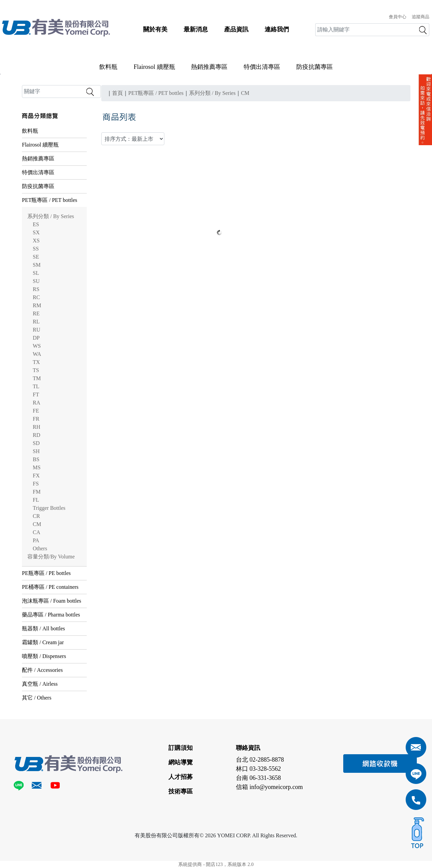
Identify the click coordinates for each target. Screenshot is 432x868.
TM (37, 378)
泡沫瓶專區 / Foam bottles (52, 601)
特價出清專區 (262, 67)
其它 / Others (37, 698)
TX (36, 362)
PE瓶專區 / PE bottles (46, 573)
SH (36, 451)
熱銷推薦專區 (209, 67)
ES (36, 224)
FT (36, 394)
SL (36, 273)
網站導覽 (181, 762)
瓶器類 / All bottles (44, 628)
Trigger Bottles (49, 508)
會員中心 (398, 17)
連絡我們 (277, 29)
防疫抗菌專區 (315, 67)
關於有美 (155, 29)
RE (36, 313)
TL (36, 386)
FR (36, 419)
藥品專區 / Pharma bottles (51, 615)
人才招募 (181, 777)
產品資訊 (236, 29)
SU (36, 281)
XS (36, 241)
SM (37, 265)
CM (37, 524)
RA (36, 403)
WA (37, 354)
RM (37, 305)
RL (36, 322)
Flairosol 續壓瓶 (154, 67)
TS (36, 370)
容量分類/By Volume (51, 557)
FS (36, 484)
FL (36, 500)
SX (36, 232)
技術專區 (181, 791)
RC (36, 297)
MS (37, 467)
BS (36, 459)
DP (36, 338)
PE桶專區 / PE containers (50, 587)
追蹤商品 (421, 17)
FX (36, 476)
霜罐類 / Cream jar (43, 642)
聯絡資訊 (248, 748)
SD (36, 443)
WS (37, 346)
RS (36, 289)
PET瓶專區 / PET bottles (50, 200)
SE (36, 257)
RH (36, 427)
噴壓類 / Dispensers (44, 656)
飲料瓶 (108, 67)
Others (40, 548)
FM (37, 492)
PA (36, 540)
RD (36, 435)
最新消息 (196, 29)
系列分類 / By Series (51, 216)
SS (36, 249)
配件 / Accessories (42, 670)
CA (36, 532)
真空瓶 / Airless (40, 684)
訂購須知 (181, 748)
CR (36, 516)
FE (36, 411)
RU (36, 330)
